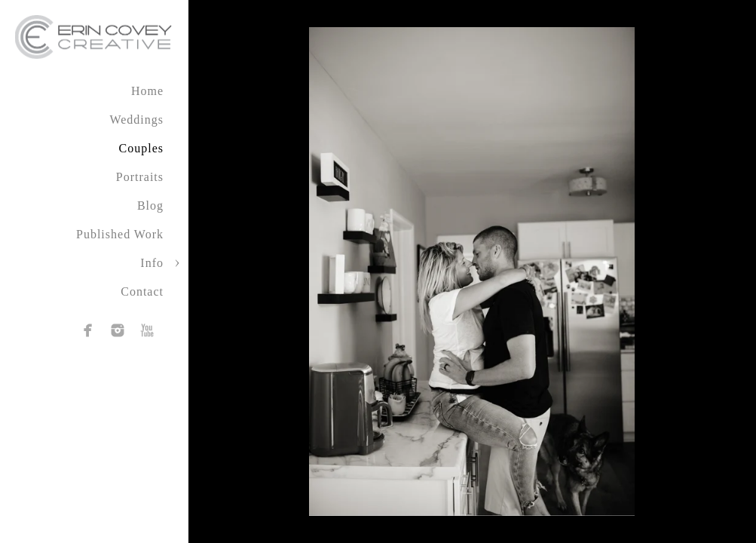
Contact (142, 291)
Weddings (136, 120)
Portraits (140, 177)
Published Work (120, 234)
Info (152, 263)
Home (147, 91)
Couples (141, 148)
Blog (150, 206)
